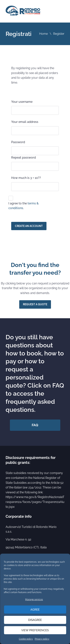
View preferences (35, 630)
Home (43, 34)
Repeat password (24, 158)
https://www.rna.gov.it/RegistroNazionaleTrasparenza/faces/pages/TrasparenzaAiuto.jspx (35, 502)
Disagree (35, 620)
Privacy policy (42, 639)
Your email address (25, 122)
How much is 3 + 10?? (26, 178)
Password (18, 142)
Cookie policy (26, 639)
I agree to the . (24, 206)
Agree (35, 610)
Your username (22, 102)
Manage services (34, 599)
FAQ (35, 425)
